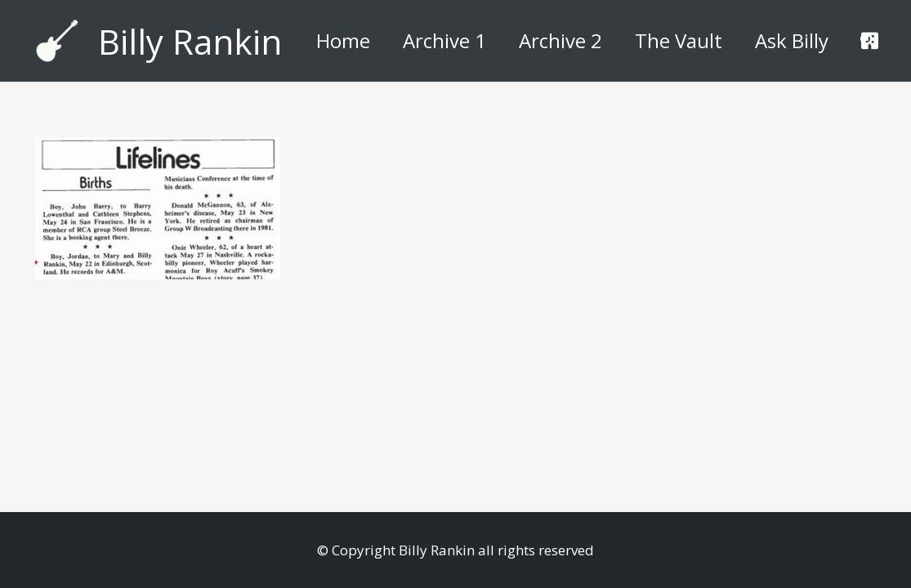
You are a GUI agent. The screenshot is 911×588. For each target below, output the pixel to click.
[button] (868, 41)
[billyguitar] (57, 41)
